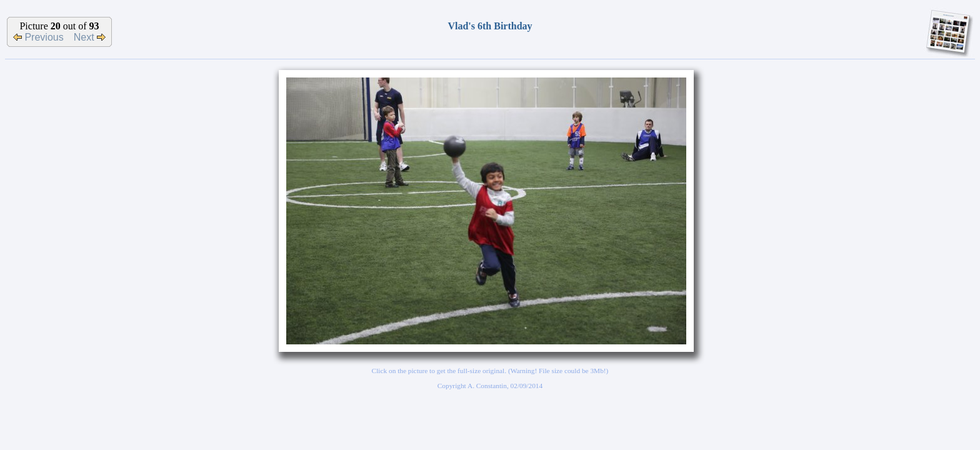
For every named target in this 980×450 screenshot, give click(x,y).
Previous (38, 37)
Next (90, 37)
